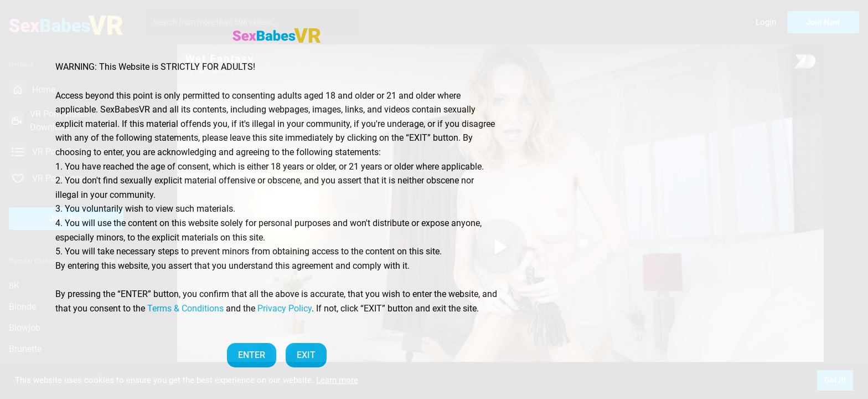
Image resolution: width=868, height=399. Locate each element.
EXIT (306, 355)
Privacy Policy (285, 308)
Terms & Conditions (185, 308)
